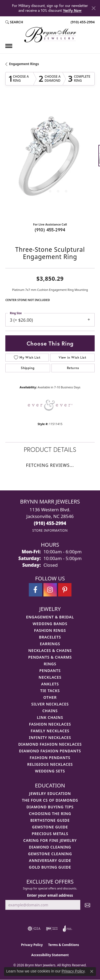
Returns (73, 368)
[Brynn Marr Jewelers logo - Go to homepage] (50, 35)
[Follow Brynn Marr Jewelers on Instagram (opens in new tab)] (50, 590)
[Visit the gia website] (34, 929)
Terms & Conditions (63, 945)
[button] (14, 22)
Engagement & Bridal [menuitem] (50, 617)
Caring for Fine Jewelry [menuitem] (50, 840)
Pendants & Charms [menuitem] (50, 657)
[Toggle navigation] (9, 46)
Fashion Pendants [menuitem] (50, 758)
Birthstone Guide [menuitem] (50, 820)
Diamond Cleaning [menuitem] (50, 847)
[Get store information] (50, 530)
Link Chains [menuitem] (50, 717)
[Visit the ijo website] (52, 929)
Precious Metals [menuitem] (50, 834)
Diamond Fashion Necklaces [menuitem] (50, 744)
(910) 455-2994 (50, 230)
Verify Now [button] (72, 10)
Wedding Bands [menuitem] (50, 624)
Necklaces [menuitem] (50, 677)
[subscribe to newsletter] (87, 905)
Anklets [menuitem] (50, 684)
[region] (50, 158)
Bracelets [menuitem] (50, 637)
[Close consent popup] (92, 971)
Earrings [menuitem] (50, 644)
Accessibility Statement (50, 955)
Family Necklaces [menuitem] (50, 731)
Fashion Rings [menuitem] (50, 630)
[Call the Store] (50, 523)
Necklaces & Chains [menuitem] (50, 650)
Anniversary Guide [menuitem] (50, 860)
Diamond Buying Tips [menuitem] (50, 807)
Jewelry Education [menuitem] (50, 793)
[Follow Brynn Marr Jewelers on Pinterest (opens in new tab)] (65, 590)
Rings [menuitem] (50, 664)
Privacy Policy (32, 945)
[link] (82, 22)
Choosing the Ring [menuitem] (50, 814)
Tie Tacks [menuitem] (50, 691)
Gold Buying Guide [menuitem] (50, 867)
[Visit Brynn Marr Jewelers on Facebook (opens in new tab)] (35, 590)
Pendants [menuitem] (50, 671)
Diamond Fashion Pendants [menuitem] (50, 751)
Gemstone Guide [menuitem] (50, 827)
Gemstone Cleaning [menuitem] (50, 854)
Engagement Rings (24, 64)
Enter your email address (50, 895)
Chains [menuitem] (50, 711)
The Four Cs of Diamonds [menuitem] (50, 800)
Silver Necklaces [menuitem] (50, 704)
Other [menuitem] (50, 697)
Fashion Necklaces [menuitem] (50, 724)
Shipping (28, 368)
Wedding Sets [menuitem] (50, 771)
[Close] (93, 8)
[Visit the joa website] (68, 929)
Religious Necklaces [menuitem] (50, 764)
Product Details (50, 449)
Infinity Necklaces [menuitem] (50, 737)
